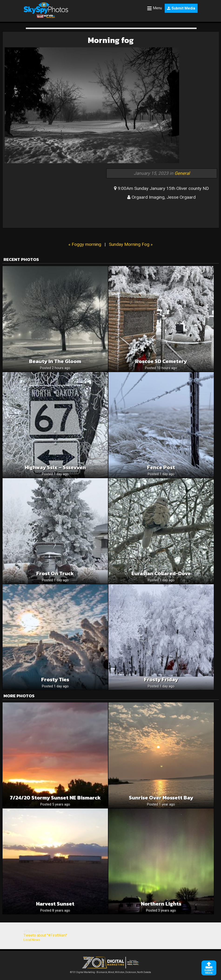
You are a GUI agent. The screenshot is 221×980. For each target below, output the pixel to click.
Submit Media (181, 8)
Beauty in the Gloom (55, 361)
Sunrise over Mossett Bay (161, 798)
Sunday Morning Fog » (131, 244)
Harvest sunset (55, 904)
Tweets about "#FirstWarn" (45, 935)
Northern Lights (161, 904)
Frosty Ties (55, 680)
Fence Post (161, 467)
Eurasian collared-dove (161, 573)
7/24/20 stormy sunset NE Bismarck (55, 798)
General (182, 173)
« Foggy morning (85, 244)
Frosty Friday (161, 680)
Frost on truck (55, 573)
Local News (32, 940)
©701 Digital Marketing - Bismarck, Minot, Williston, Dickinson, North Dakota (110, 971)
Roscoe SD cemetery (161, 361)
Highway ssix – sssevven (55, 467)
